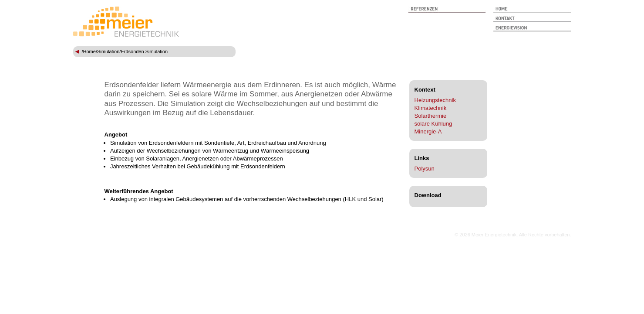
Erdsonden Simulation (144, 51)
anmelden (442, 235)
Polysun (425, 169)
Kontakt (532, 19)
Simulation (108, 51)
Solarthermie (431, 116)
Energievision (532, 29)
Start (532, 10)
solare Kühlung (433, 124)
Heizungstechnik (435, 100)
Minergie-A (428, 131)
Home (89, 51)
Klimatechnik (431, 108)
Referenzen (447, 10)
